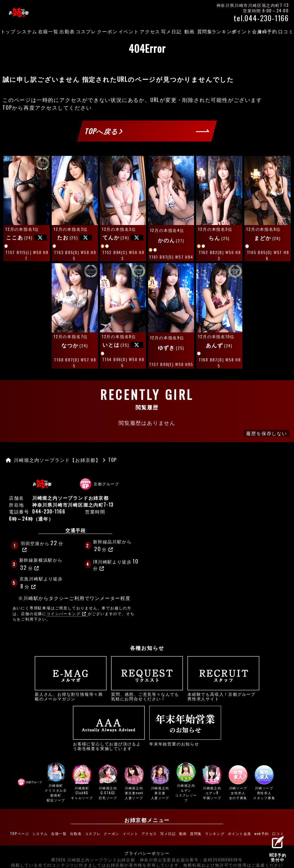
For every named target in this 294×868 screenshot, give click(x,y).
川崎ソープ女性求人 (238, 783)
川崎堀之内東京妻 (160, 783)
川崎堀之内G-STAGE (108, 783)
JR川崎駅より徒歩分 (116, 564)
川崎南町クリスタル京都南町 (56, 783)
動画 (189, 31)
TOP (7, 107)
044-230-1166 (49, 511)
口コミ (286, 31)
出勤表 (67, 31)
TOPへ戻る (104, 131)
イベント (129, 31)
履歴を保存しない (266, 433)
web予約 (268, 31)
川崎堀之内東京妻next (134, 783)
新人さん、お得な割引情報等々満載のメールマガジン (71, 679)
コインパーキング (66, 614)
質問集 (205, 31)
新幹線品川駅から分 (112, 546)
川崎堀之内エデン (186, 783)
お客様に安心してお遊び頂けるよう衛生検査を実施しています (109, 728)
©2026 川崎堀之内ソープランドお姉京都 (93, 857)
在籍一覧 (48, 31)
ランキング (224, 31)
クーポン (107, 31)
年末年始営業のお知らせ (185, 726)
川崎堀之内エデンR (212, 783)
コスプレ (86, 31)
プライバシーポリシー (147, 850)
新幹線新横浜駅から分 (41, 564)
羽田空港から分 (42, 545)
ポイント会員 (247, 31)
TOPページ (29, 832)
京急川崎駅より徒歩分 (41, 583)
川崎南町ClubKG (82, 783)
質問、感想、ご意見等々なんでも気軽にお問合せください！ (147, 679)
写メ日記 (171, 31)
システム (27, 31)
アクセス (150, 31)
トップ (8, 31)
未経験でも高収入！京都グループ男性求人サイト (223, 679)
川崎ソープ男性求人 (264, 783)
